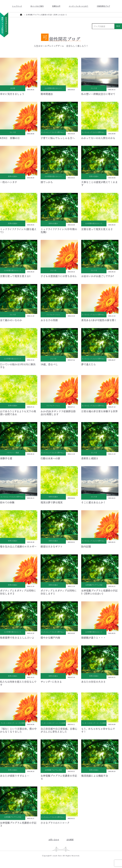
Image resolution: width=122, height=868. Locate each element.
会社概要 (70, 839)
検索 (118, 26)
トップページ (17, 6)
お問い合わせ (54, 839)
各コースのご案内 (37, 6)
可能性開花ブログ (103, 6)
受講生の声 (56, 6)
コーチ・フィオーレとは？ (79, 6)
